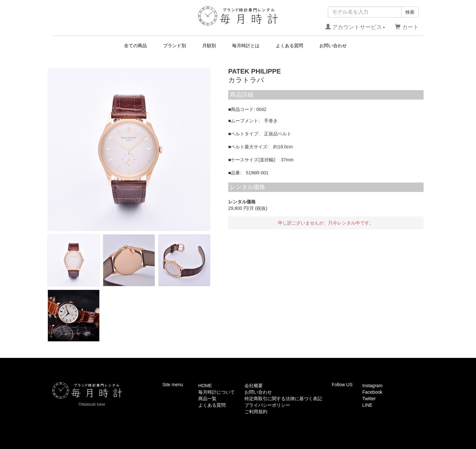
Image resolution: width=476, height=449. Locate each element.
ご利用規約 (256, 412)
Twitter (369, 399)
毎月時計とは (246, 46)
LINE (367, 405)
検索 (410, 12)
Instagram (372, 386)
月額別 (209, 46)
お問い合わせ (333, 46)
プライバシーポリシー (267, 405)
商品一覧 (207, 399)
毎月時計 (238, 16)
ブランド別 (175, 46)
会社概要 (254, 386)
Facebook (372, 392)
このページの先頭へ (403, 353)
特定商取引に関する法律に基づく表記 (283, 399)
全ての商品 (135, 46)
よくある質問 (289, 46)
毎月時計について (217, 392)
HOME (205, 386)
